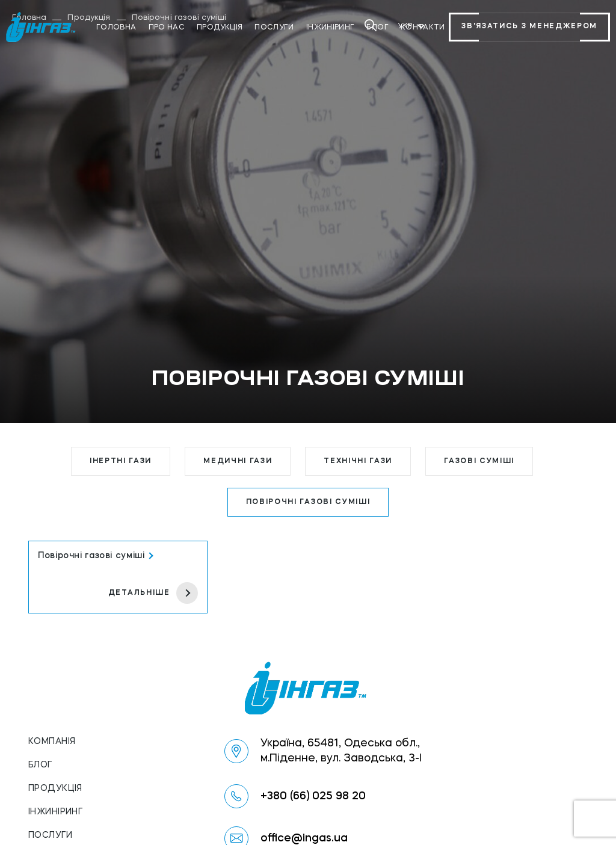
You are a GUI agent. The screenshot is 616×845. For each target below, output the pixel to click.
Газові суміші (479, 461)
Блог (40, 765)
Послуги (274, 28)
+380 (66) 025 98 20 (313, 796)
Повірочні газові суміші (308, 502)
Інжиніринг (331, 28)
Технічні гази (358, 461)
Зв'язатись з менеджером (529, 27)
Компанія (52, 742)
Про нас (167, 28)
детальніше (153, 593)
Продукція (220, 28)
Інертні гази (121, 461)
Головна (116, 28)
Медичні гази (238, 461)
